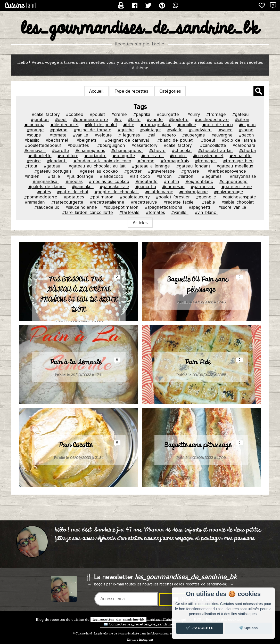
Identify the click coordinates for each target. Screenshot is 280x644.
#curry (193, 114)
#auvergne (222, 135)
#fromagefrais (175, 161)
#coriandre (96, 156)
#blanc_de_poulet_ (176, 140)
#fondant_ (57, 161)
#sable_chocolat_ (238, 202)
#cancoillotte (213, 145)
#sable (208, 202)
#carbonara (244, 145)
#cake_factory (46, 114)
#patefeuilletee (237, 187)
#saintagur (150, 130)
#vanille (80, 135)
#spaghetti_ (200, 207)
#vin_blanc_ (206, 212)
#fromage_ (206, 161)
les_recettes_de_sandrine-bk (118, 619)
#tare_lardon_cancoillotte (87, 212)
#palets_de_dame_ (47, 187)
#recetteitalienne (107, 202)
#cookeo (75, 114)
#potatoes (74, 197)
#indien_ (33, 176)
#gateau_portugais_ (54, 171)
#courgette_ (169, 114)
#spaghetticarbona (163, 207)
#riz (118, 119)
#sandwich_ (200, 130)
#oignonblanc (199, 181)
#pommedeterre (41, 197)
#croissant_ (153, 156)
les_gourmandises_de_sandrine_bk (140, 29)
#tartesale (129, 212)
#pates (44, 192)
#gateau (240, 114)
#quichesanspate (239, 197)
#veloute (103, 135)
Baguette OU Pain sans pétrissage (198, 322)
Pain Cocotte (75, 482)
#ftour (31, 166)
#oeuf (61, 119)
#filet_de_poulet (101, 125)
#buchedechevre (212, 119)
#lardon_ (187, 176)
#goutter (133, 171)
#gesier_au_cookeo (99, 171)
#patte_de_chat (73, 192)
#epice (34, 161)
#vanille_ (180, 212)
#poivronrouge (229, 192)
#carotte (60, 150)
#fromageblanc (156, 125)
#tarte (134, 119)
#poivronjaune (193, 192)
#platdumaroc (159, 192)
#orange (35, 130)
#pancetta (146, 187)
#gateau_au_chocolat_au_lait (97, 166)
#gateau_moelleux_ (236, 166)
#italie (54, 176)
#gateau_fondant (193, 166)
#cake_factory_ (179, 145)
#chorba (247, 150)
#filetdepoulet (65, 125)
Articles (140, 223)
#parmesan (173, 187)
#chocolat (182, 150)
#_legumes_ (130, 135)
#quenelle (206, 197)
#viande (155, 119)
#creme (119, 114)
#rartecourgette (67, 202)
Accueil (96, 91)
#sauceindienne (81, 207)
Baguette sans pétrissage (198, 482)
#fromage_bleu (238, 161)
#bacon (246, 135)
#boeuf (208, 140)
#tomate (58, 135)
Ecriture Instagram (140, 640)
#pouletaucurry (135, 197)
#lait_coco (140, 176)
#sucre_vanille (232, 207)
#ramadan (35, 202)
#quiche (126, 130)
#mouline (187, 125)
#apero (169, 135)
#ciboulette (40, 156)
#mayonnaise (243, 176)
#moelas (74, 181)
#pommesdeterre (90, 119)
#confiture (68, 156)
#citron (242, 119)
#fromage (216, 114)
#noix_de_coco (218, 125)
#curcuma (34, 125)
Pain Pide (198, 400)
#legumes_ (212, 176)
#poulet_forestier (173, 197)
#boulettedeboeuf (43, 145)
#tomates (155, 212)
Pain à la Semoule (76, 400)
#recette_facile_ (179, 202)
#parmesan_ (203, 187)
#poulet (97, 114)
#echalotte (241, 156)
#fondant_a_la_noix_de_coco (102, 161)
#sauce (225, 130)
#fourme (146, 161)
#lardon (164, 176)
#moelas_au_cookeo (109, 181)
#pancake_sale (114, 187)
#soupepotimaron (121, 207)
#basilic (32, 140)
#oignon (247, 125)
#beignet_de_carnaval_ (128, 140)
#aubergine (193, 135)
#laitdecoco (111, 176)
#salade (175, 130)
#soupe (246, 130)
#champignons (90, 150)
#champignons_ (127, 150)
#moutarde (146, 181)
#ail (152, 135)
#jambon (40, 119)
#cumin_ (178, 156)
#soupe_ (35, 135)
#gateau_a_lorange (151, 166)
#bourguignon (111, 145)
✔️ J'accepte (200, 628)
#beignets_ (87, 140)
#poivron (59, 130)
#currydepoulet (208, 156)
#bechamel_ (58, 140)
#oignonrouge (233, 181)
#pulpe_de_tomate (93, 130)
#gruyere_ (191, 171)
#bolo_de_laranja (239, 140)
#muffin (171, 181)
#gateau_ (53, 166)
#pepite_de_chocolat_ (117, 192)
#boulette (179, 119)
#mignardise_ (46, 181)
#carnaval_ (35, 150)
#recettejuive (144, 202)
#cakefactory (144, 145)
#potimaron (102, 197)
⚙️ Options (248, 628)
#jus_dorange (80, 176)
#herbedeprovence (227, 171)
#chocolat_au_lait (215, 150)
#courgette (124, 156)
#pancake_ (83, 187)
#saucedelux (47, 207)
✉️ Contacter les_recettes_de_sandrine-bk (141, 624)
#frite (129, 125)
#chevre (157, 150)
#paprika (142, 114)
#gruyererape (161, 171)
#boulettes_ (79, 145)
